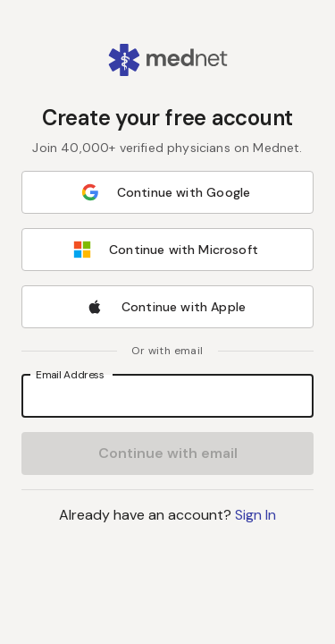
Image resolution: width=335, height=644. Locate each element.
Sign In (255, 515)
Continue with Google (166, 192)
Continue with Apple (166, 307)
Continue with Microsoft (166, 250)
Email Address (70, 374)
